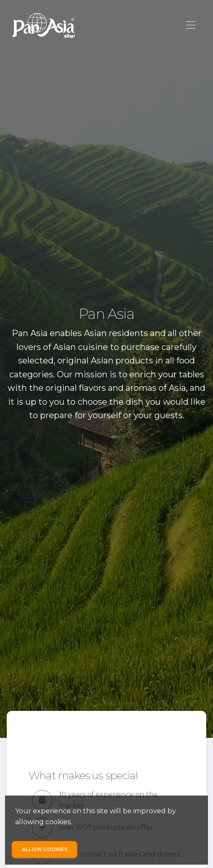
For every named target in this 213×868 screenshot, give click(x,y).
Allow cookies (44, 849)
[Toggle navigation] (190, 25)
